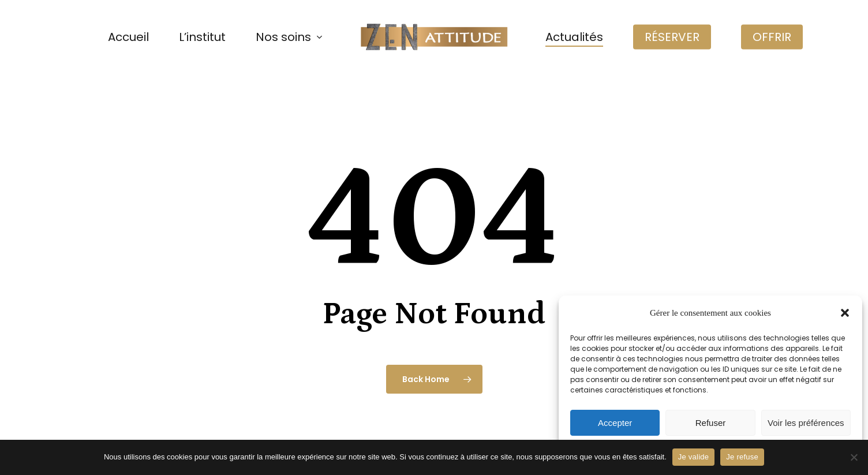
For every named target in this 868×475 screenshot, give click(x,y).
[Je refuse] (854, 457)
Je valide (694, 457)
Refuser (711, 423)
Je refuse (742, 457)
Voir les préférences (806, 423)
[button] (845, 313)
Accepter (615, 423)
